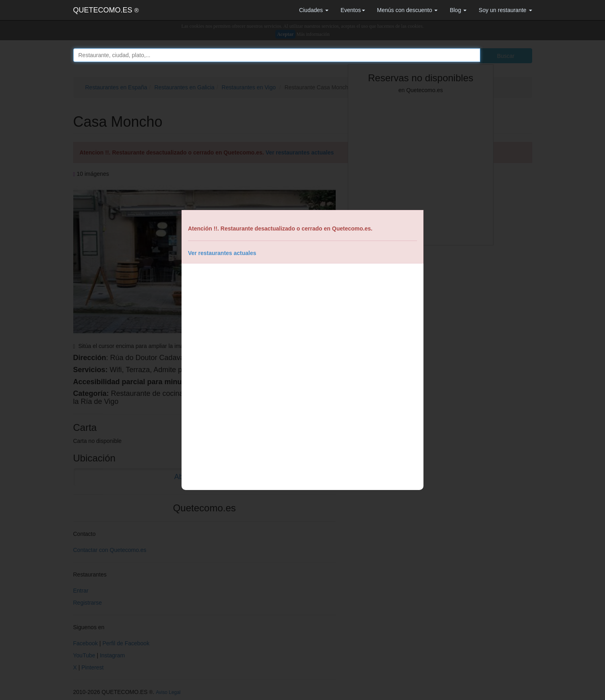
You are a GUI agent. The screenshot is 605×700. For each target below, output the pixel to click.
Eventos (353, 10)
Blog (458, 10)
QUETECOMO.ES (106, 10)
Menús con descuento (408, 10)
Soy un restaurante (505, 10)
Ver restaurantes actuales (222, 253)
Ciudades (314, 10)
